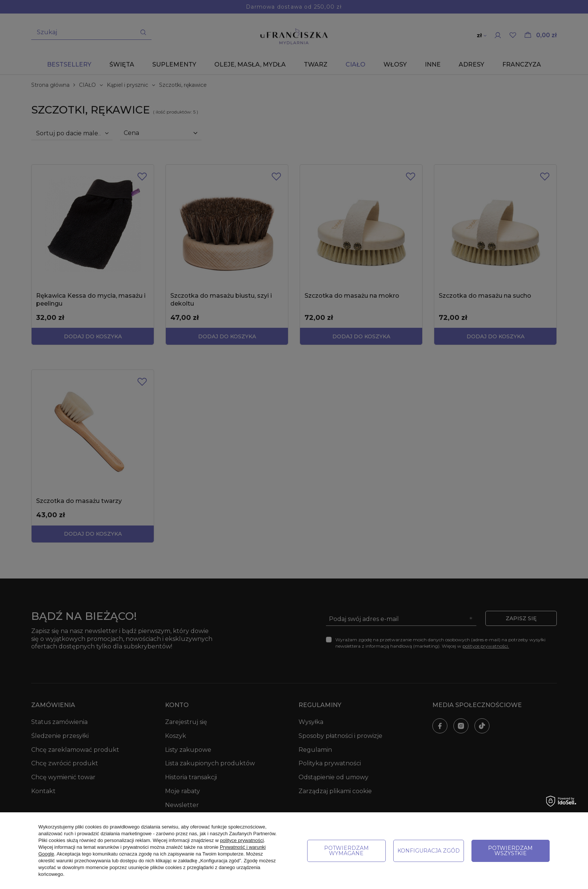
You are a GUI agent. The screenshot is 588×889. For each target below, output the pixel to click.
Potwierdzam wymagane (346, 851)
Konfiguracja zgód (429, 851)
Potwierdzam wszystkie (510, 851)
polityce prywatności (242, 840)
